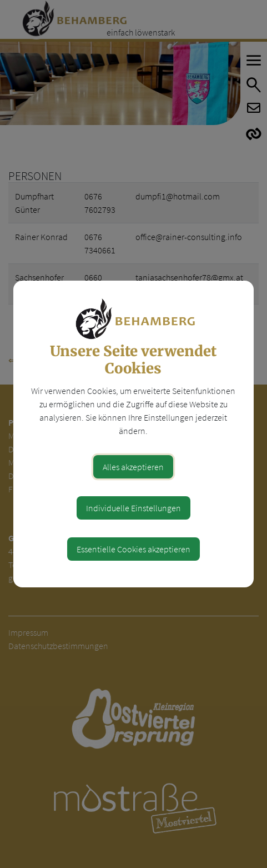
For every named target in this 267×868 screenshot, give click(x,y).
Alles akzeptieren (133, 467)
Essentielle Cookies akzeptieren (133, 549)
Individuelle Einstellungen (133, 508)
